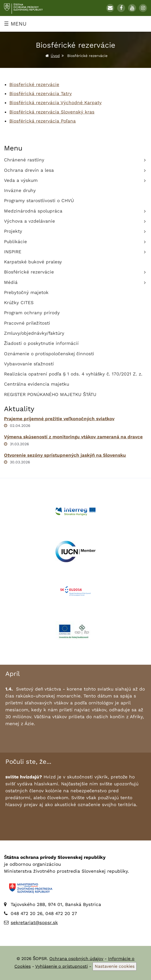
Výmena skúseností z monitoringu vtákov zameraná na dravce (73, 437)
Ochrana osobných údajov (76, 959)
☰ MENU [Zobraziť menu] (15, 24)
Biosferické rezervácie (34, 84)
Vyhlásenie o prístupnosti (61, 966)
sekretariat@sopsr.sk (34, 922)
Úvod (55, 56)
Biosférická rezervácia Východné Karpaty (55, 103)
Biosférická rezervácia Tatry (41, 93)
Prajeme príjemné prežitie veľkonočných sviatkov (59, 419)
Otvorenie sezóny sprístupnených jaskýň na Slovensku (65, 455)
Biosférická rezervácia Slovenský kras (52, 112)
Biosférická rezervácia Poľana (43, 121)
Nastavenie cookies (115, 966)
